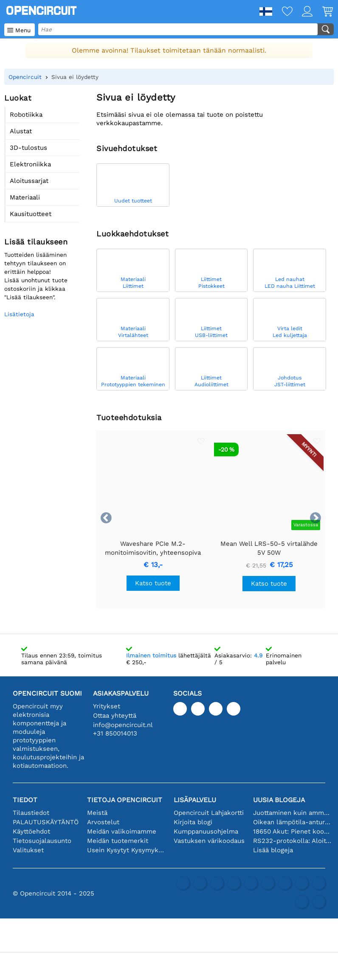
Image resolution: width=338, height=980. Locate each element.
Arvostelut (103, 822)
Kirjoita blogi (193, 822)
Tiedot (25, 800)
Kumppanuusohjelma (206, 831)
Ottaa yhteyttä (115, 716)
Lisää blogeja (273, 850)
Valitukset (28, 850)
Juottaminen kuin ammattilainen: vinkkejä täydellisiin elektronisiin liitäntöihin (292, 813)
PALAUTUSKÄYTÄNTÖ (46, 822)
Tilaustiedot (31, 813)
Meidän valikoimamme (122, 831)
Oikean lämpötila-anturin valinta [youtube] (292, 822)
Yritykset (107, 706)
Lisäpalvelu (195, 800)
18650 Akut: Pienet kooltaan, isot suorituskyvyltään (292, 831)
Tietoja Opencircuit (125, 800)
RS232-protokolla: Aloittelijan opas (292, 841)
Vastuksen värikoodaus (209, 841)
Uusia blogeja (279, 800)
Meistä (97, 813)
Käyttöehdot (31, 831)
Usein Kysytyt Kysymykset (126, 850)
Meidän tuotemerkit (118, 841)
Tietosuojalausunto (42, 841)
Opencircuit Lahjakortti (209, 813)
